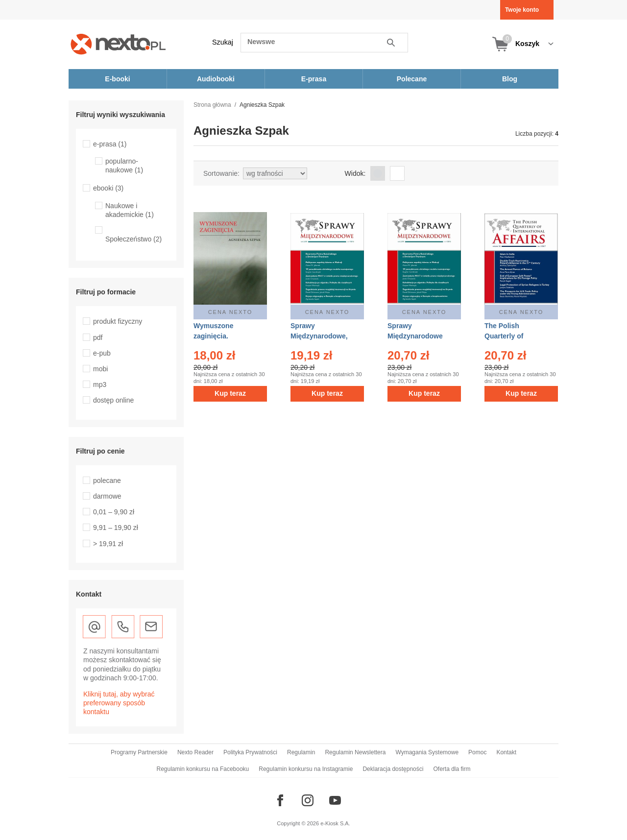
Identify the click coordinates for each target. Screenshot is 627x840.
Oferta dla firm (452, 769)
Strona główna (212, 105)
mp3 (100, 384)
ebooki (108, 188)
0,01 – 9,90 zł (114, 512)
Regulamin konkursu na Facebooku (203, 769)
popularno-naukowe (124, 166)
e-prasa (110, 144)
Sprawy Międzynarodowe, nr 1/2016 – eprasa (320, 336)
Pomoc (477, 752)
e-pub (102, 353)
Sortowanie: (221, 173)
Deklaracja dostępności (393, 769)
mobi (100, 369)
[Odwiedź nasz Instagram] (308, 800)
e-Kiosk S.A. (335, 823)
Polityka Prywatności (250, 752)
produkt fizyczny (118, 321)
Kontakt (506, 752)
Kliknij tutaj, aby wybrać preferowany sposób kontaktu (119, 703)
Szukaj (223, 42)
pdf (98, 337)
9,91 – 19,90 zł (116, 528)
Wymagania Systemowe (427, 752)
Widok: (355, 173)
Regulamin (301, 752)
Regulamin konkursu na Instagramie (306, 769)
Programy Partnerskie (139, 752)
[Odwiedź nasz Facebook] (280, 800)
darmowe (107, 496)
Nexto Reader (195, 752)
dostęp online (113, 400)
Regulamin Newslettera (355, 752)
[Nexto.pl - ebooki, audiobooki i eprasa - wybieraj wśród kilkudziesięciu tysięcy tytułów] (118, 44)
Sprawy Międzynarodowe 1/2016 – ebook (415, 336)
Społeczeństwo (133, 239)
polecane (107, 480)
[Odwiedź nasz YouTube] (335, 800)
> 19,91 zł (108, 544)
